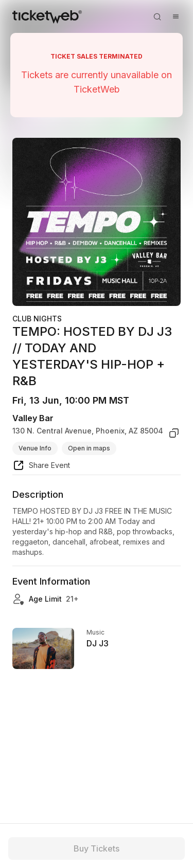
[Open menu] (176, 16)
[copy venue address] (174, 433)
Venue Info (35, 448)
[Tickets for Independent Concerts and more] (47, 16)
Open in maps (89, 448)
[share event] (41, 467)
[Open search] (157, 16)
